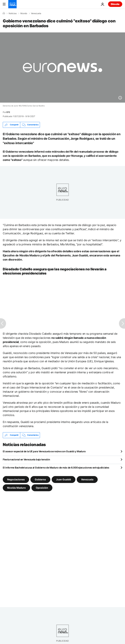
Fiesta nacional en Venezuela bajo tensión (26, 459)
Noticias (13, 13)
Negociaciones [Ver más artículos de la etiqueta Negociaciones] (16, 479)
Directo (115, 4)
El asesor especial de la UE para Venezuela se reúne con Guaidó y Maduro (44, 451)
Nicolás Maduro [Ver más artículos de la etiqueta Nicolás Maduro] (16, 488)
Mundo (24, 13)
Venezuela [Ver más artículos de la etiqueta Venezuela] (87, 479)
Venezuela (36, 13)
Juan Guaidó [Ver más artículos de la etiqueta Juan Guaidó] (64, 479)
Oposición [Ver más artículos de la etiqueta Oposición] (42, 488)
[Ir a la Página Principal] (12, 4)
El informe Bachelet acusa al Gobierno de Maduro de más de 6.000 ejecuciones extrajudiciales (56, 468)
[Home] (4, 13)
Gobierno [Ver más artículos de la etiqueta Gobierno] (40, 479)
